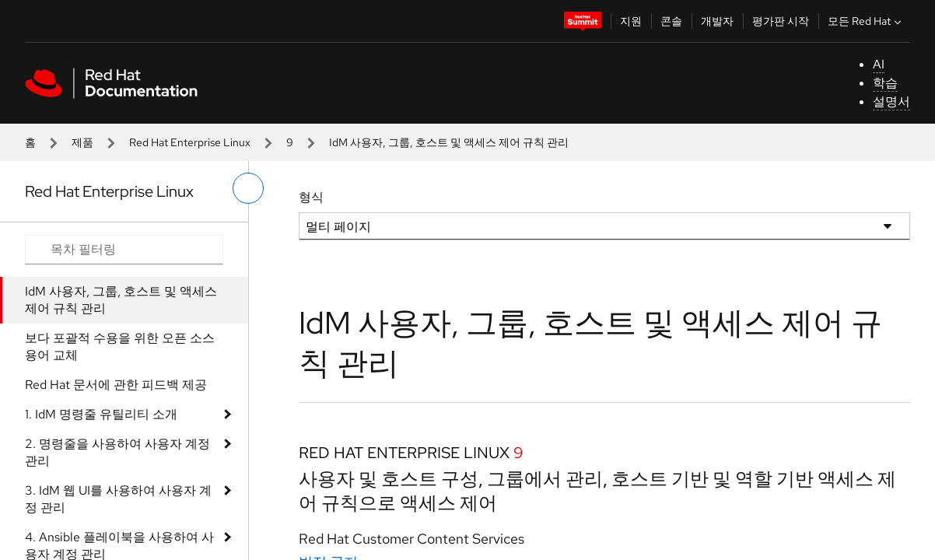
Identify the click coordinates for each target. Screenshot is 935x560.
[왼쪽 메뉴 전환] (248, 188)
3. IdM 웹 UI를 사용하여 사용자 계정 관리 (118, 499)
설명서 (891, 101)
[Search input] (124, 250)
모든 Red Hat (866, 21)
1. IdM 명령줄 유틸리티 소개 (101, 414)
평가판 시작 (781, 21)
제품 (82, 142)
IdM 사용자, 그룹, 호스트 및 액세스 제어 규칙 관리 (121, 300)
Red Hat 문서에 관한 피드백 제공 (116, 385)
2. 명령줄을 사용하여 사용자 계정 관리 (117, 452)
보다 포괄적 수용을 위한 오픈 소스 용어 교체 (120, 346)
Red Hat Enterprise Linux (190, 142)
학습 (885, 83)
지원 (631, 21)
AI (879, 64)
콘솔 (671, 21)
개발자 (717, 21)
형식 (311, 197)
